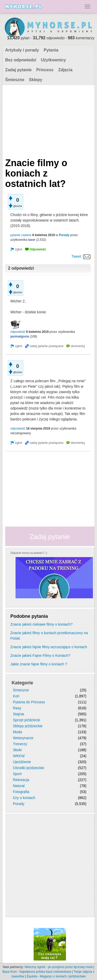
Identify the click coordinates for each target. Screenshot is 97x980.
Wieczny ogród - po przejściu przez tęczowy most (59, 967)
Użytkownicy (53, 60)
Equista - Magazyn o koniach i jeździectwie (56, 976)
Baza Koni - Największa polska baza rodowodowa (37, 972)
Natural (19, 786)
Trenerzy (20, 744)
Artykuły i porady (22, 50)
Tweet (76, 256)
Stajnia (18, 714)
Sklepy (36, 80)
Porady (64, 235)
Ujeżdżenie (22, 762)
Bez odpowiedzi (21, 60)
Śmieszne (15, 80)
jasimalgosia (20, 336)
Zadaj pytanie (18, 70)
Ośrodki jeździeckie (29, 768)
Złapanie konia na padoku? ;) (29, 553)
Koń (16, 696)
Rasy (17, 708)
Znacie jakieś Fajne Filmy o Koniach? (40, 656)
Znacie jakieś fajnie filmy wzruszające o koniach (49, 647)
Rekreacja (21, 780)
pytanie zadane (21, 235)
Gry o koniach (24, 798)
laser (32, 240)
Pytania (51, 50)
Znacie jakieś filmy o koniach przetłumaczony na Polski (49, 636)
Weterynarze (23, 738)
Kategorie (22, 683)
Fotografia (21, 792)
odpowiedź (18, 332)
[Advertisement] (48, 120)
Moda (17, 732)
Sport (17, 774)
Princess (45, 70)
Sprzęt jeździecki (27, 720)
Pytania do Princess (29, 702)
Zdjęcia (65, 70)
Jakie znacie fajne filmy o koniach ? (39, 664)
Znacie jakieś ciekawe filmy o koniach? (41, 624)
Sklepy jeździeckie (28, 726)
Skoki (17, 750)
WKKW (19, 756)
